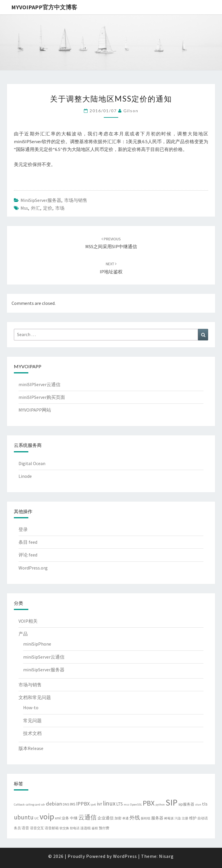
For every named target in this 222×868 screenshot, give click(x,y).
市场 (60, 208)
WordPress (125, 856)
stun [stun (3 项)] (198, 805)
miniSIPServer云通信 (39, 384)
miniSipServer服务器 (41, 200)
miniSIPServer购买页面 (42, 397)
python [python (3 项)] (160, 805)
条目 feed (28, 542)
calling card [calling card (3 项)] (33, 805)
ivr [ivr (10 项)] (99, 804)
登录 (23, 529)
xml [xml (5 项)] (58, 818)
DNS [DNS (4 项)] (66, 804)
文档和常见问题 (35, 697)
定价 (48, 208)
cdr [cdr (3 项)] (43, 805)
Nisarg (166, 856)
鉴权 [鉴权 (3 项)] (95, 828)
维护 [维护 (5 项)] (193, 818)
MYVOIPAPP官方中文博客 (44, 7)
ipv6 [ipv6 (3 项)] (93, 805)
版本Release (31, 748)
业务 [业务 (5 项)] (65, 818)
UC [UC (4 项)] (37, 818)
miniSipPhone (37, 644)
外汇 (36, 208)
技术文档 (32, 733)
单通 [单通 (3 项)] (125, 818)
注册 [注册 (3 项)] (185, 818)
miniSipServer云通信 (44, 657)
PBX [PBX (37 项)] (149, 803)
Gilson (131, 111)
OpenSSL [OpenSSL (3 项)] (136, 805)
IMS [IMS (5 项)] (73, 804)
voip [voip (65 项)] (47, 817)
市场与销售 (76, 200)
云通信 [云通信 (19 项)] (87, 817)
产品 (23, 634)
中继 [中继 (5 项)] (74, 818)
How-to (31, 707)
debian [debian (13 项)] (54, 804)
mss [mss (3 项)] (126, 805)
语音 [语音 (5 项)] (25, 828)
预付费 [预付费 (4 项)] (104, 828)
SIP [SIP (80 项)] (172, 802)
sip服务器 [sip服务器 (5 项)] (186, 804)
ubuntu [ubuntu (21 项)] (24, 817)
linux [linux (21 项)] (109, 803)
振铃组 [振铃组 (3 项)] (146, 818)
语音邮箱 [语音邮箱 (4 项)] (52, 828)
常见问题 (32, 720)
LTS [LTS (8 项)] (120, 804)
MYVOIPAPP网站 (35, 410)
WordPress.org (33, 568)
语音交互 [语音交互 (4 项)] (37, 828)
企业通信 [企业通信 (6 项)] (106, 818)
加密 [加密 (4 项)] (118, 818)
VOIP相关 (28, 621)
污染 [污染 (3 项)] (178, 818)
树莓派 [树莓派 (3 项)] (169, 818)
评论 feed (28, 555)
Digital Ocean (32, 463)
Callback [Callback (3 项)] (19, 805)
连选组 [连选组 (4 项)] (86, 828)
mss (24, 208)
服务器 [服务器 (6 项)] (157, 818)
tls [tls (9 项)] (205, 804)
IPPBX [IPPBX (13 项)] (83, 804)
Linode (25, 476)
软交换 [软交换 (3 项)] (64, 828)
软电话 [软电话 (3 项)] (75, 828)
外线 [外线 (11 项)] (135, 818)
